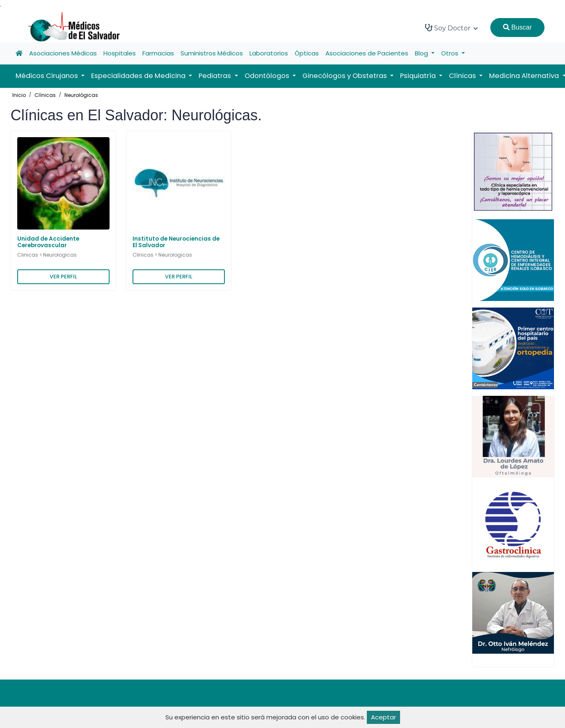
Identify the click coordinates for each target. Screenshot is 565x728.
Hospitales (120, 53)
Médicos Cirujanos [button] (48, 76)
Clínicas (45, 95)
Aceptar (383, 717)
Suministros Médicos (212, 53)
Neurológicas (81, 95)
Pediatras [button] (216, 76)
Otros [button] (451, 53)
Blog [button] (422, 53)
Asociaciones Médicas (63, 53)
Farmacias (158, 53)
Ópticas (307, 53)
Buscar (517, 27)
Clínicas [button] (463, 76)
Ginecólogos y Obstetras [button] (345, 76)
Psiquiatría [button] (419, 76)
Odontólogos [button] (268, 76)
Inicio (19, 95)
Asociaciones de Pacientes (367, 53)
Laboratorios (269, 53)
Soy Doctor (452, 28)
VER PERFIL (63, 277)
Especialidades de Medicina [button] (139, 76)
